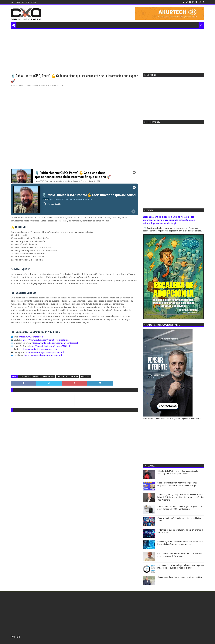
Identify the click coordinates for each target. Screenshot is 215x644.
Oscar (18, 2)
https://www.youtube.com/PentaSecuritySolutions (46, 340)
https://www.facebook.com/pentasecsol (43, 355)
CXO (23, 2)
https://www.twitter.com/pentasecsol (40, 349)
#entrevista (24, 377)
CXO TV (28, 2)
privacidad (86, 377)
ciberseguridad (48, 377)
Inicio (12, 2)
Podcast (34, 2)
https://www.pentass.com (31, 337)
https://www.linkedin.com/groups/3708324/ (50, 346)
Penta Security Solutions (68, 377)
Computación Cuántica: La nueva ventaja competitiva (180, 577)
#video (36, 377)
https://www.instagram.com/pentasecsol (44, 352)
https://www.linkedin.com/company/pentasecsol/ (55, 343)
